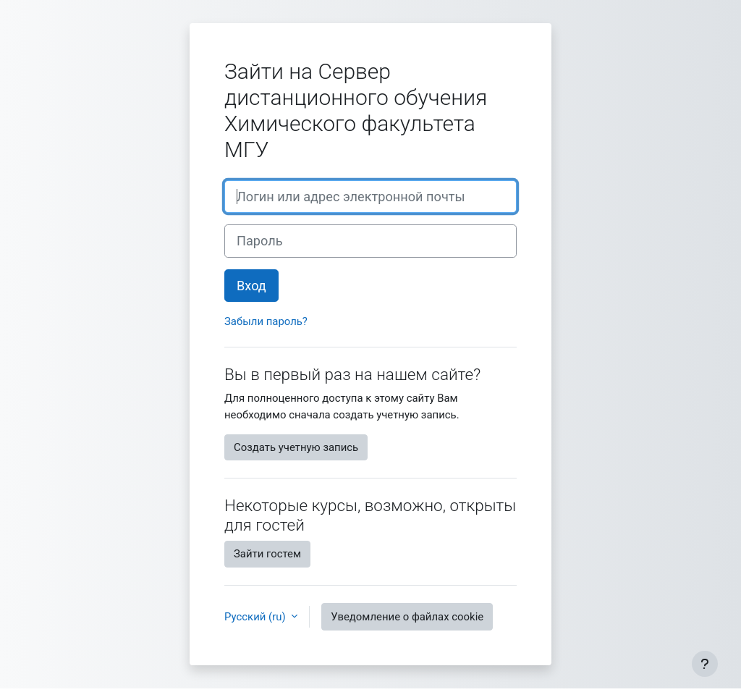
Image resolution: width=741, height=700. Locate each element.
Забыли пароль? (266, 321)
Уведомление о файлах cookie (407, 617)
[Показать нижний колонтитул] (705, 664)
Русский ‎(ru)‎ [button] (256, 617)
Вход (251, 286)
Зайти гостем (267, 554)
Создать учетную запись (296, 447)
